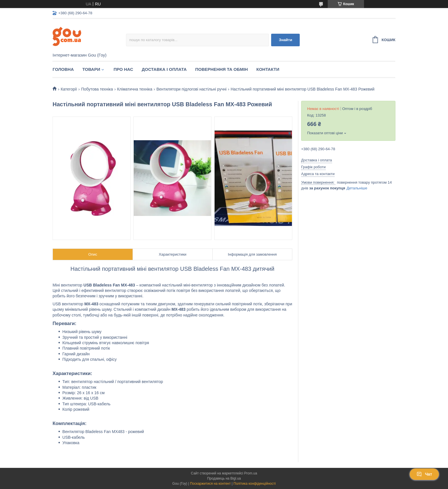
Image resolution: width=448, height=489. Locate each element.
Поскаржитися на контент (210, 484)
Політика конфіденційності (255, 484)
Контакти (268, 69)
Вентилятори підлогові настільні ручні (191, 89)
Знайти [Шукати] (286, 40)
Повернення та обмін (221, 69)
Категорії (69, 89)
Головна (63, 69)
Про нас (123, 69)
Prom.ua (251, 473)
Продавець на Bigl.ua (224, 478)
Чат (424, 474)
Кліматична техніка (135, 89)
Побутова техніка (97, 89)
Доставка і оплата (164, 69)
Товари (91, 69)
